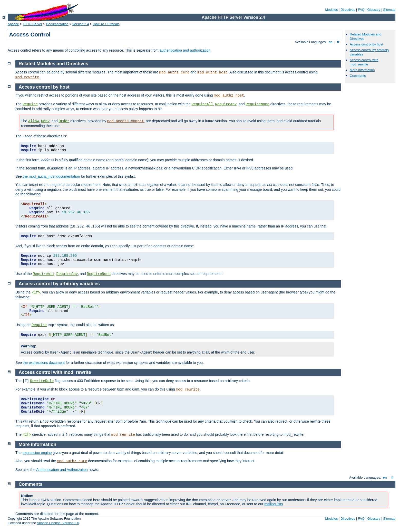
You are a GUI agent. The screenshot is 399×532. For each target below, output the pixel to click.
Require (30, 104)
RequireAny (226, 104)
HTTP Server (33, 24)
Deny (45, 121)
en (330, 42)
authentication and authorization (185, 50)
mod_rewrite (27, 77)
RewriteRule (42, 381)
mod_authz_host (212, 72)
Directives (348, 10)
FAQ (361, 10)
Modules (331, 10)
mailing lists (274, 504)
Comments (358, 76)
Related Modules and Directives (53, 64)
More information (362, 70)
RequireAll (202, 104)
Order (64, 121)
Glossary (374, 10)
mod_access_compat (126, 121)
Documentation (57, 24)
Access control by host (366, 44)
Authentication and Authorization (62, 470)
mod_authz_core (174, 72)
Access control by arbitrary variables (59, 284)
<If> (36, 292)
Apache (13, 24)
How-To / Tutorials (106, 24)
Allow (34, 121)
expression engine (37, 453)
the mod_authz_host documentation (51, 176)
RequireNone (257, 104)
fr (338, 42)
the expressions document (44, 363)
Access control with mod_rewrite (364, 62)
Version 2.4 (81, 24)
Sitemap (389, 10)
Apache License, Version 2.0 (58, 523)
